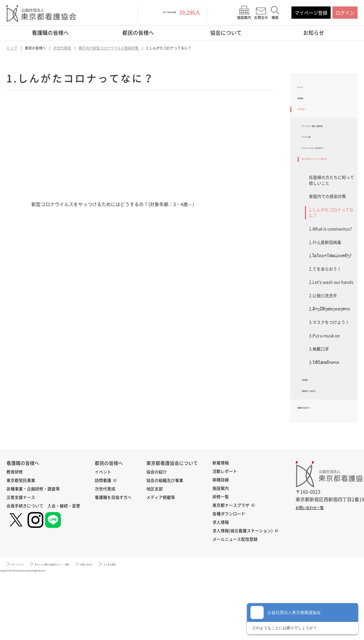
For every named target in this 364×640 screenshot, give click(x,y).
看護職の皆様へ (50, 33)
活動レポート (225, 535)
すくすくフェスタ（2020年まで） (328, 183)
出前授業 (311, 433)
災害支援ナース (21, 561)
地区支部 (154, 553)
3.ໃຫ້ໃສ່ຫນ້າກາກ (324, 413)
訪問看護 (307, 106)
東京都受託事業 (21, 544)
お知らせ (314, 33)
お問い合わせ (140, 628)
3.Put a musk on (324, 386)
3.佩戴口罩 (319, 400)
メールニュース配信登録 (235, 603)
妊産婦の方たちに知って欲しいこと (332, 231)
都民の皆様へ (138, 33)
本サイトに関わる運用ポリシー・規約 (82, 628)
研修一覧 (221, 561)
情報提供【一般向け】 (325, 449)
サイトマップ (24, 628)
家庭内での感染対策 (327, 247)
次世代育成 (309, 121)
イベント (307, 90)
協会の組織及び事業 (165, 544)
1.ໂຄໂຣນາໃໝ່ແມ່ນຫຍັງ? (330, 306)
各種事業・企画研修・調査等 (33, 553)
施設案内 (221, 552)
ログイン (345, 13)
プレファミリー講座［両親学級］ (327, 146)
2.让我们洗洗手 (323, 346)
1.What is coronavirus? (330, 280)
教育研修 (15, 536)
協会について (226, 33)
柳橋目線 (221, 544)
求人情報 (221, 586)
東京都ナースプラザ (231, 569)
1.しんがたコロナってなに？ (331, 263)
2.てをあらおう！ (325, 320)
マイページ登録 (311, 13)
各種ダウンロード (229, 578)
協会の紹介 (157, 536)
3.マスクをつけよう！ (329, 373)
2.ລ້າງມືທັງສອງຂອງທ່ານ (329, 360)
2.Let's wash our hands (331, 333)
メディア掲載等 (161, 561)
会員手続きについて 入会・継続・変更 (43, 570)
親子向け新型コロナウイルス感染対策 (327, 205)
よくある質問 (175, 628)
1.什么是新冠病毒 (325, 293)
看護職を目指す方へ (318, 470)
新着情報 (221, 527)
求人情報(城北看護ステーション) (243, 595)
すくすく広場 (316, 164)
